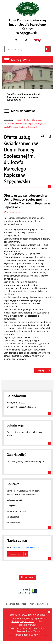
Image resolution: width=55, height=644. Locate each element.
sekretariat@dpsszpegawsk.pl (26, 547)
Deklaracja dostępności (16, 604)
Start (19, 120)
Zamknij (35, 635)
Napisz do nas (15, 554)
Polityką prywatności (23, 621)
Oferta (26, 120)
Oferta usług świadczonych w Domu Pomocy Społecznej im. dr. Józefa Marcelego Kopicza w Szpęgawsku (25, 123)
